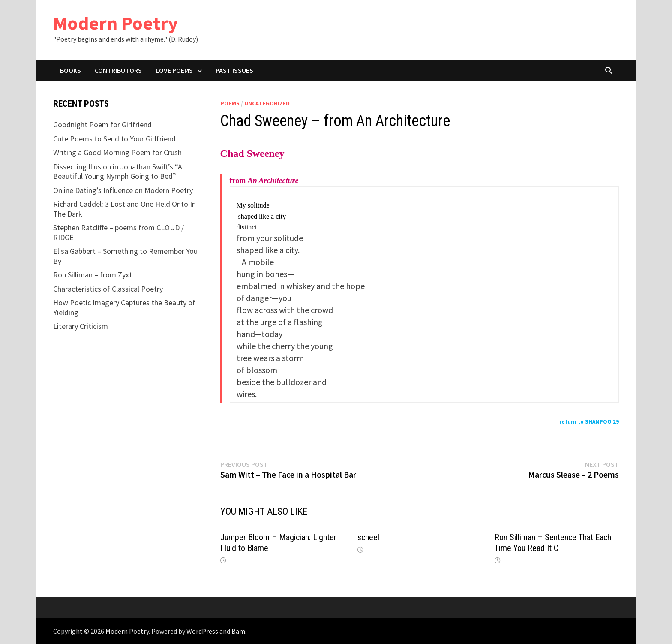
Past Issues (234, 70)
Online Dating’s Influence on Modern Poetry (123, 190)
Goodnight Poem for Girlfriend (102, 125)
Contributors (118, 70)
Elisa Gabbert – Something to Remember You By (125, 256)
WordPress (202, 631)
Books (70, 70)
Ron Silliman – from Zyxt (93, 275)
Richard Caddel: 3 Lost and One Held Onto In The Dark (124, 209)
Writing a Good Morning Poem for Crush (117, 152)
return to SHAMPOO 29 (589, 422)
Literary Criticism (81, 326)
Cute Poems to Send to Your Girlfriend (114, 139)
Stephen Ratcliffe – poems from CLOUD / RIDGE (118, 232)
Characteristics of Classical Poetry (108, 289)
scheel (368, 537)
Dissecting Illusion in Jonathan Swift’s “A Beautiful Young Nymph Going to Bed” (118, 172)
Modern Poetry (115, 23)
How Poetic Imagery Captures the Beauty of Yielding (124, 307)
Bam (238, 631)
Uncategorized (267, 103)
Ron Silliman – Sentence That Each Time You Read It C (553, 543)
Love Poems (174, 70)
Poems (230, 103)
